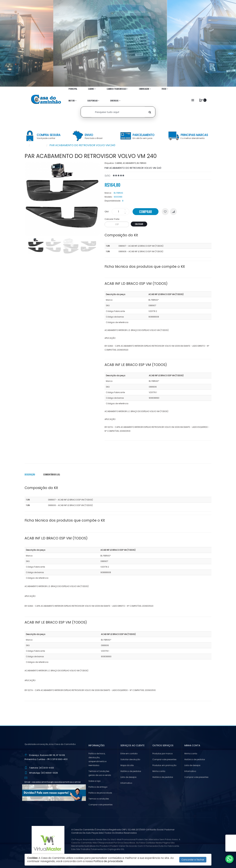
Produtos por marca (162, 754)
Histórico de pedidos (131, 771)
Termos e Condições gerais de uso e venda (100, 773)
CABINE (118, 163)
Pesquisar (38, 145)
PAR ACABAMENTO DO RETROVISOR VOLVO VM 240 (82, 145)
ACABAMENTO (129, 163)
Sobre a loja (94, 781)
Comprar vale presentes (101, 805)
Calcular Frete (112, 219)
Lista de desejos (128, 777)
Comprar (146, 212)
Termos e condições (99, 799)
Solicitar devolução (130, 759)
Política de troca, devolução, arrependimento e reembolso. (97, 759)
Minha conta (159, 771)
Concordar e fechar (193, 860)
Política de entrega (98, 787)
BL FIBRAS (142, 163)
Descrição (30, 474)
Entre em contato (129, 754)
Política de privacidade (100, 793)
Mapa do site (127, 765)
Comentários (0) (52, 474)
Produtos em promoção (164, 765)
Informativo (126, 783)
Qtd (107, 212)
